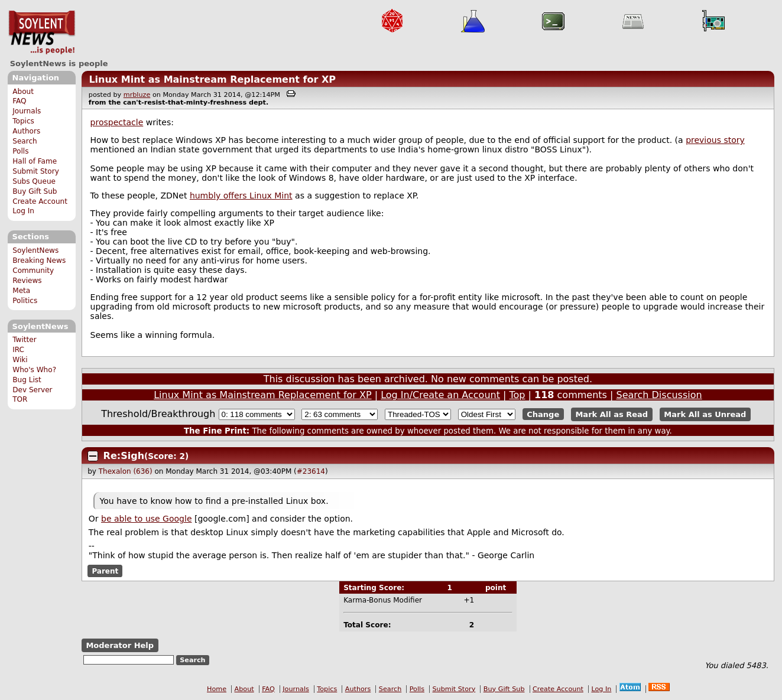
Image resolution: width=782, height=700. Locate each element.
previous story (715, 140)
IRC (18, 350)
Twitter (24, 340)
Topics (23, 121)
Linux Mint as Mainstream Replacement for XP (212, 79)
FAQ (19, 101)
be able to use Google (146, 519)
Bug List (27, 380)
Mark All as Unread (705, 414)
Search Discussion (659, 395)
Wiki (20, 360)
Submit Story (36, 171)
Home (217, 689)
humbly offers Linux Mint (241, 196)
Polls (20, 151)
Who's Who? (34, 370)
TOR (20, 399)
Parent (105, 571)
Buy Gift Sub (35, 191)
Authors (26, 131)
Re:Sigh (124, 456)
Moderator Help (120, 645)
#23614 (311, 471)
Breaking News (39, 261)
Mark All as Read (611, 414)
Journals (27, 111)
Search (25, 141)
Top (517, 395)
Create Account (40, 201)
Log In (23, 211)
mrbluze (137, 95)
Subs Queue (34, 181)
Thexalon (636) (126, 471)
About (23, 92)
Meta (21, 291)
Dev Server (32, 390)
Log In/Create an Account (440, 395)
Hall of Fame (35, 161)
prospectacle (117, 122)
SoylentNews (42, 32)
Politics (25, 301)
